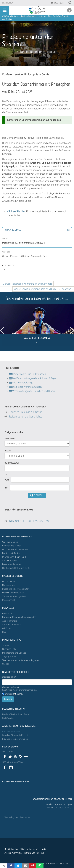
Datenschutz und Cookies (14, 653)
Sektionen (8, 3)
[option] (37, 325)
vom (7, 480)
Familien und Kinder (11, 546)
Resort (8, 451)
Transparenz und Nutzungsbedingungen (21, 660)
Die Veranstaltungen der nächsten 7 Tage (33, 378)
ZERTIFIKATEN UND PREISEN (55, 863)
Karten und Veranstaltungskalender (19, 617)
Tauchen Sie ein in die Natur (25, 412)
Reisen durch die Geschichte (26, 417)
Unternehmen (9, 585)
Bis (6, 488)
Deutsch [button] (60, 3)
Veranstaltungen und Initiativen (37, 52)
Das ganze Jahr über (12, 564)
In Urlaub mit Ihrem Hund (14, 557)
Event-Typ (10, 439)
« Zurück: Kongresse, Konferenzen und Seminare (27, 284)
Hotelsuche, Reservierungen (59, 804)
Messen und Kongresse (13, 593)
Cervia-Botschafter (11, 732)
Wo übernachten (10, 542)
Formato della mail (19, 689)
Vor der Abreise (9, 561)
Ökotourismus (9, 581)
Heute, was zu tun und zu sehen (28, 374)
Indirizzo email (9, 677)
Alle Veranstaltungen (22, 383)
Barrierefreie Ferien (11, 553)
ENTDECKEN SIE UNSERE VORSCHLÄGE (29, 521)
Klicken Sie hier (16, 211)
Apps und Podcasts (11, 625)
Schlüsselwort (13, 463)
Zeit (7, 475)
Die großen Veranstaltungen (27, 387)
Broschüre (7, 613)
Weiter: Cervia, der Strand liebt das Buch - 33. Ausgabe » (43, 289)
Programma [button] (13, 230)
